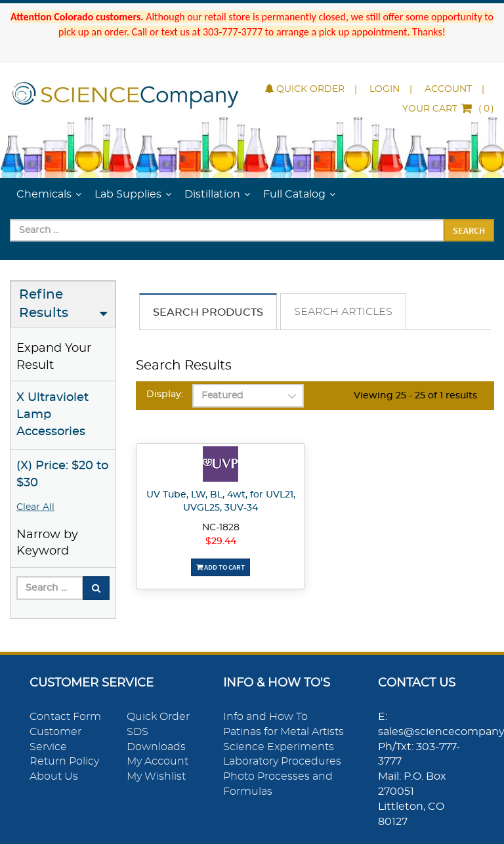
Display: (165, 394)
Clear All (35, 507)
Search (469, 230)
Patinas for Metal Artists (283, 732)
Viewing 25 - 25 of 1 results (415, 396)
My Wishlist (156, 776)
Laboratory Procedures (282, 761)
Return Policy (64, 761)
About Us (54, 776)
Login (385, 89)
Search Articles (343, 312)
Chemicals (44, 194)
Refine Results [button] (44, 304)
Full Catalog (294, 194)
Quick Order (305, 89)
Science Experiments (279, 747)
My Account (157, 761)
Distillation (212, 194)
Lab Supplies (128, 194)
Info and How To (265, 717)
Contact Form (65, 717)
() (448, 109)
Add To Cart (220, 567)
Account (448, 89)
